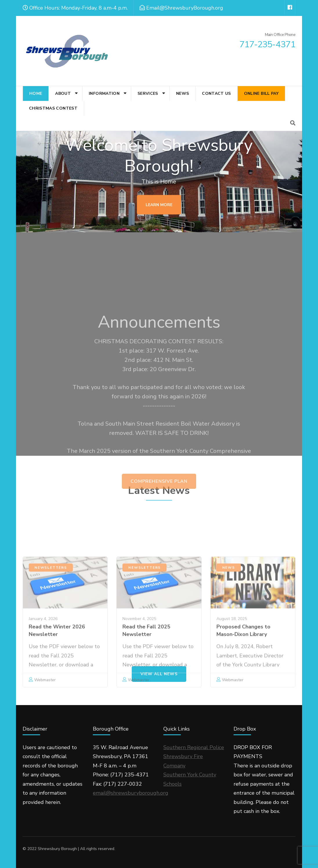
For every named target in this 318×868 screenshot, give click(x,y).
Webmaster (233, 734)
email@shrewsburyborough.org (131, 793)
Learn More (159, 206)
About (63, 93)
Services (148, 93)
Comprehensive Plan (159, 550)
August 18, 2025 (232, 673)
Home (36, 93)
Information (104, 93)
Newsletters (51, 622)
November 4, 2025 (139, 673)
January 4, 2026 (43, 673)
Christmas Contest (53, 108)
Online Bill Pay (261, 93)
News (183, 93)
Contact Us (216, 93)
